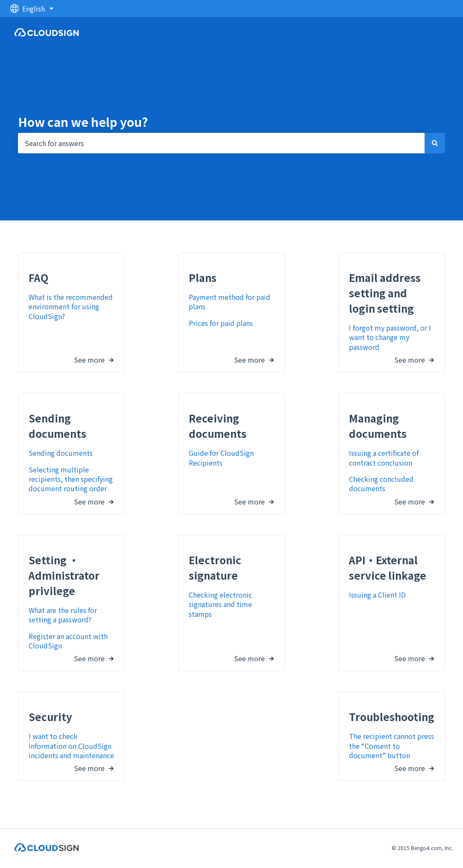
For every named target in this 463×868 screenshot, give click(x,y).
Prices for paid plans (221, 323)
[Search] (435, 143)
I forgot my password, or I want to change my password (390, 337)
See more (89, 358)
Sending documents (61, 453)
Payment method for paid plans (230, 302)
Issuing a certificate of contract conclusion (384, 457)
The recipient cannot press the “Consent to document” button (391, 746)
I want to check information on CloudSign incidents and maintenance (71, 746)
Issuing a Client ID (377, 594)
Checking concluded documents (381, 484)
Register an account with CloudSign (68, 640)
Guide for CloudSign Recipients (221, 457)
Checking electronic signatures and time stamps (220, 604)
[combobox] (221, 143)
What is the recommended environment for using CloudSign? (71, 306)
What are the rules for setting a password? (63, 614)
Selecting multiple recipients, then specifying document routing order (71, 479)
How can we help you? (83, 122)
